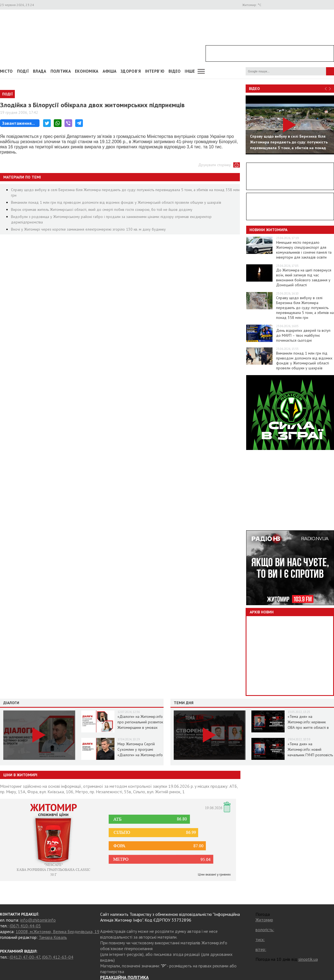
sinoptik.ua (308, 959)
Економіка (87, 71)
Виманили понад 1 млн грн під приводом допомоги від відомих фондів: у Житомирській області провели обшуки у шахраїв (116, 202)
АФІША (110, 71)
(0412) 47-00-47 (25, 957)
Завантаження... (19, 123)
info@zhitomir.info (38, 920)
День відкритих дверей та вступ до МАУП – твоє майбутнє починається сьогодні (303, 335)
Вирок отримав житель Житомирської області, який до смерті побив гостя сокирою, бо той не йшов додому (102, 209)
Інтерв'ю (155, 71)
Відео (254, 89)
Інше (190, 71)
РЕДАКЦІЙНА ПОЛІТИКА (124, 977)
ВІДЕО (175, 71)
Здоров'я (131, 71)
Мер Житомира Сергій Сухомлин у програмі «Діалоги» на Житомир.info (140, 749)
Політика (61, 71)
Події (23, 71)
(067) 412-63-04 (58, 957)
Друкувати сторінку (214, 165)
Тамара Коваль (53, 937)
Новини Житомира (268, 230)
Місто (6, 71)
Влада (40, 71)
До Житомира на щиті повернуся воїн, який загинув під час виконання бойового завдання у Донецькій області (304, 277)
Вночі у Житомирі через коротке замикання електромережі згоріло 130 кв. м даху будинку (88, 229)
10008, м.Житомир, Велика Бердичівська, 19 (57, 931)
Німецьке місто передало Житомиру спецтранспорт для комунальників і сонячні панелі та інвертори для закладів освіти (304, 250)
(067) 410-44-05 (25, 926)
